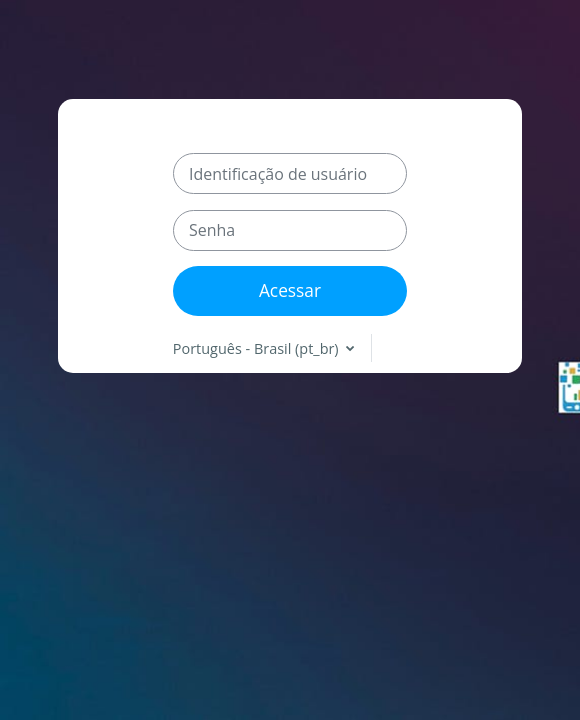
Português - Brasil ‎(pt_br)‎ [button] (258, 348)
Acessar (290, 290)
